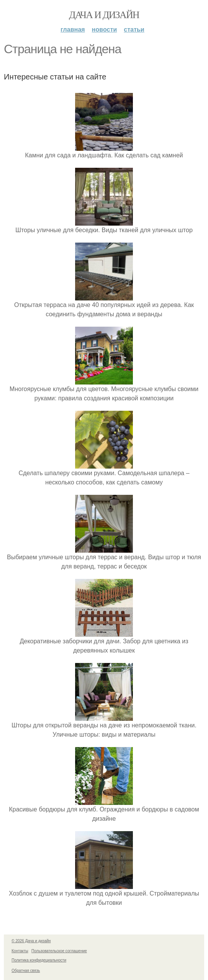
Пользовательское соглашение (59, 951)
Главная (73, 30)
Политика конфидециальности (39, 960)
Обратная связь (26, 971)
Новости (104, 30)
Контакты (20, 951)
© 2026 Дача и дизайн (31, 941)
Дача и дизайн (104, 15)
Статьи (134, 30)
